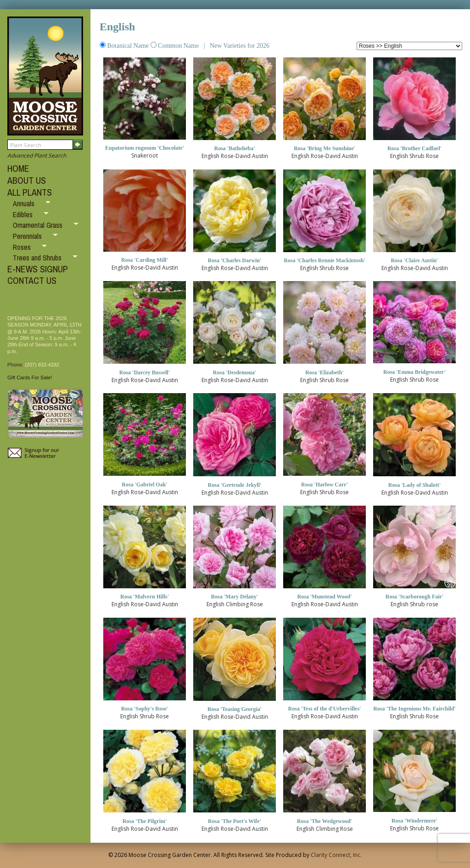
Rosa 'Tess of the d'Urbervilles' (325, 709)
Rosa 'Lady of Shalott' (414, 485)
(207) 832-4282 (42, 365)
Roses (23, 247)
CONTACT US (32, 280)
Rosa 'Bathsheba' (234, 148)
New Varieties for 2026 (239, 46)
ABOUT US (27, 180)
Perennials (28, 236)
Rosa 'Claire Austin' (414, 260)
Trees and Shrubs (38, 258)
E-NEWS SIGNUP (38, 269)
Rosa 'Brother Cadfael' (414, 148)
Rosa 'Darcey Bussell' (145, 372)
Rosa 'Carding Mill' (145, 260)
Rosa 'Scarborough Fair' (414, 597)
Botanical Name (125, 46)
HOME (18, 168)
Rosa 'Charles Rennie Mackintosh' (325, 260)
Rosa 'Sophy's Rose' (145, 709)
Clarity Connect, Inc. (336, 855)
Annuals (25, 203)
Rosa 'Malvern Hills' (145, 597)
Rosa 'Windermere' (414, 821)
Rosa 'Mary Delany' (235, 597)
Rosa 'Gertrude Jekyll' (235, 485)
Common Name (176, 46)
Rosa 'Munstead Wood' (324, 597)
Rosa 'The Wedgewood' (325, 821)
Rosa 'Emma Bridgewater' (414, 372)
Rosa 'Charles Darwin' (235, 260)
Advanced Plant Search (37, 155)
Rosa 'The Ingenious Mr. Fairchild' (414, 709)
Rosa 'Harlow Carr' (325, 485)
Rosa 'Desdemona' (235, 372)
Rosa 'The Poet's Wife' (235, 821)
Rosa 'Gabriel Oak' (144, 485)
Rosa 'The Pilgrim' (145, 821)
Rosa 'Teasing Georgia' (235, 709)
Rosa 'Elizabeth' (325, 372)
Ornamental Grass (39, 225)
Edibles (24, 214)
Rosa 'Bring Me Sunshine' (325, 148)
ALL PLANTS (30, 192)
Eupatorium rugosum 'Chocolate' (145, 148)
